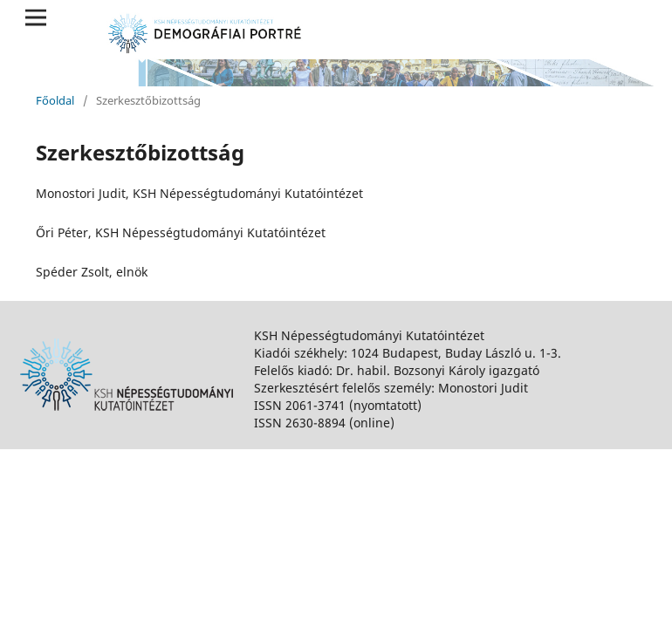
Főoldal (55, 100)
